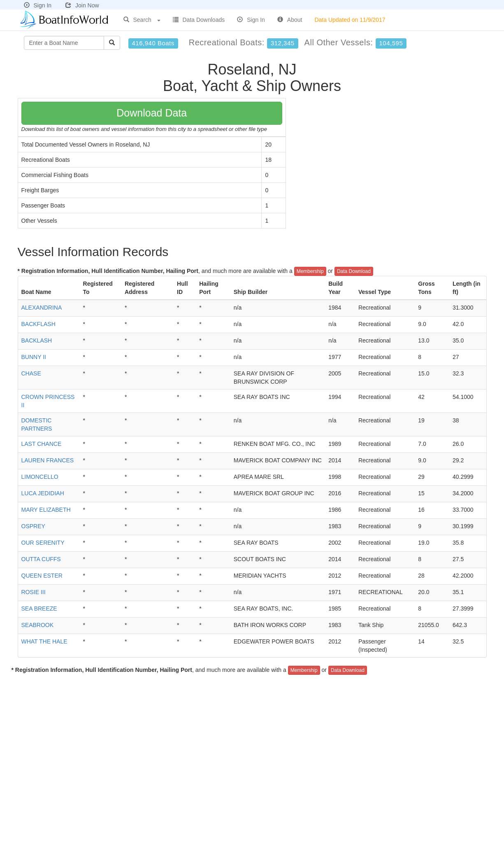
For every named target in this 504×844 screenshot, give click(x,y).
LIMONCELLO (40, 477)
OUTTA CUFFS (41, 559)
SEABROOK (38, 625)
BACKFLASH (38, 324)
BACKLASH (37, 340)
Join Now (82, 5)
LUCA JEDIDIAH (43, 493)
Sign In (38, 5)
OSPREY (33, 526)
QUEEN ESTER (42, 576)
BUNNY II (34, 357)
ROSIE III (34, 592)
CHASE (31, 373)
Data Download (354, 271)
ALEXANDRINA (42, 308)
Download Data (152, 113)
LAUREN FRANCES (48, 460)
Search (142, 20)
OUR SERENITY (43, 543)
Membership (310, 271)
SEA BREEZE (39, 609)
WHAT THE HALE (44, 641)
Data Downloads (199, 20)
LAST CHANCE (42, 444)
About (290, 20)
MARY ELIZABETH (46, 510)
